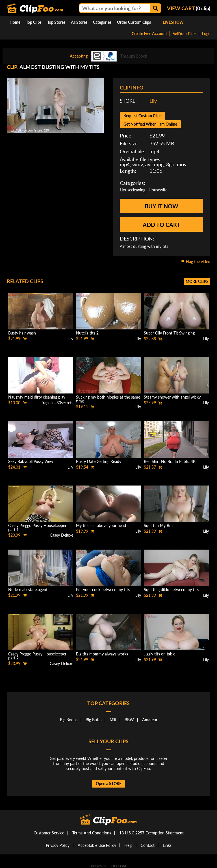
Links (167, 845)
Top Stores (56, 22)
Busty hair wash (22, 333)
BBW (129, 720)
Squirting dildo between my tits (171, 590)
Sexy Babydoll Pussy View (31, 461)
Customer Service (49, 833)
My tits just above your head (101, 525)
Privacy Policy (58, 845)
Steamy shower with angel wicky (172, 397)
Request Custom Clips (142, 116)
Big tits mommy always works (102, 654)
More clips (197, 281)
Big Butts (94, 720)
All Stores (79, 22)
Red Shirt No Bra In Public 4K (170, 461)
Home (15, 22)
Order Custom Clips (134, 22)
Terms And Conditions (92, 833)
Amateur (150, 720)
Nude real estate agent (28, 590)
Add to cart (161, 225)
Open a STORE (109, 783)
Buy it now (161, 206)
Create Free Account (149, 33)
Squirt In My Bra (158, 525)
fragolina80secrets (57, 403)
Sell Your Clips (185, 33)
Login (207, 33)
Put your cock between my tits (103, 590)
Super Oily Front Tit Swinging (169, 333)
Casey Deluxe (61, 535)
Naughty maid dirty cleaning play (37, 397)
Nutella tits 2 (87, 333)
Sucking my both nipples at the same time (108, 399)
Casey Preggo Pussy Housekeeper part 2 (37, 656)
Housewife (158, 190)
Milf (113, 720)
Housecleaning (133, 190)
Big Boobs (69, 720)
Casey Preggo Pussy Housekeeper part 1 (37, 527)
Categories (102, 22)
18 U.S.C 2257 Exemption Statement (151, 833)
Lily (153, 101)
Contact (148, 845)
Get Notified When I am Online (150, 124)
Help (128, 845)
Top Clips (34, 22)
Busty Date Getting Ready (99, 461)
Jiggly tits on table (160, 654)
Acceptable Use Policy (97, 845)
